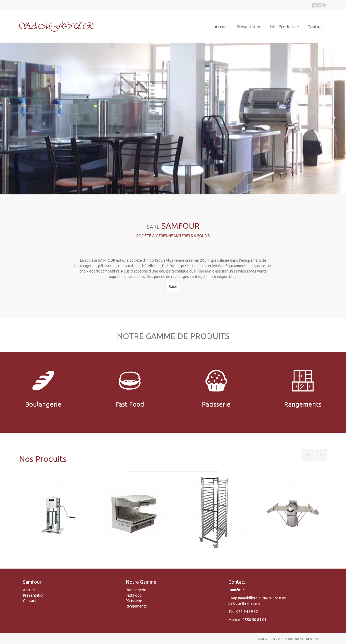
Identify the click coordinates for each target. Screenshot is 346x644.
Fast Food (134, 595)
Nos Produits (285, 27)
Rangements (136, 606)
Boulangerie (136, 590)
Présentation (249, 27)
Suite (173, 287)
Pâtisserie (134, 601)
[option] (54, 515)
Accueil (222, 27)
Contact (315, 27)
